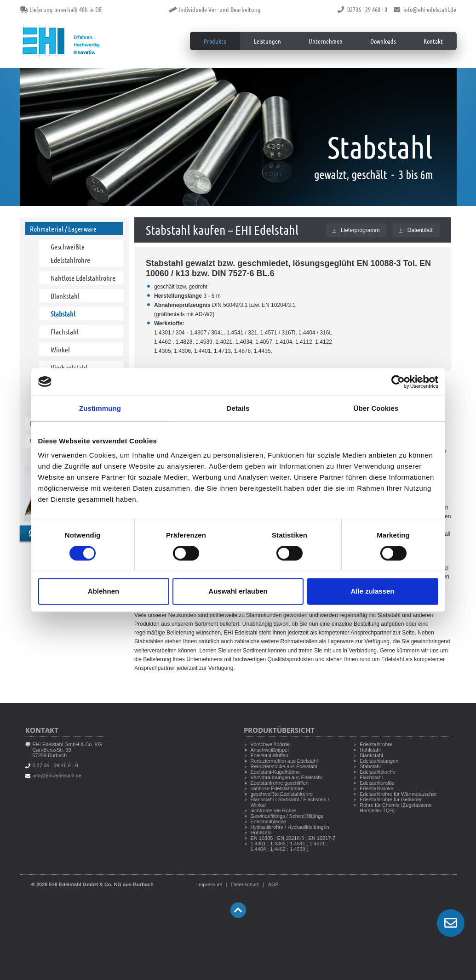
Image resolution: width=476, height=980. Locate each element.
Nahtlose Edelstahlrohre (83, 278)
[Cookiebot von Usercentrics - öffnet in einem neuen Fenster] (398, 382)
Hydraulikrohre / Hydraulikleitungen (290, 827)
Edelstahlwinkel (377, 788)
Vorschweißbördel (271, 744)
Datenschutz (245, 884)
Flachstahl (65, 331)
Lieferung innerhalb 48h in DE (61, 9)
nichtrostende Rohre (273, 810)
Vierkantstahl (69, 367)
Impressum (210, 884)
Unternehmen (326, 41)
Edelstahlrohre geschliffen (280, 783)
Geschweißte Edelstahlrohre (70, 253)
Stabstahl (63, 314)
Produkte (215, 41)
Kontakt (433, 41)
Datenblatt (416, 230)
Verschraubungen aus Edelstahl (286, 777)
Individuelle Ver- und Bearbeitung (215, 9)
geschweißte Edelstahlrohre (282, 794)
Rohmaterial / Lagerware (63, 229)
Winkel (60, 349)
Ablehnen (103, 591)
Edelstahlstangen (379, 761)
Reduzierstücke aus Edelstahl (284, 766)
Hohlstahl (261, 833)
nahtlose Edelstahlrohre (277, 788)
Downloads (383, 41)
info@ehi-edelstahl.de (425, 9)
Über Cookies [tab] (376, 408)
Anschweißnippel (270, 750)
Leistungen (267, 41)
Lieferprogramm (356, 230)
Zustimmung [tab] (100, 408)
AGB (273, 884)
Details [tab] (238, 408)
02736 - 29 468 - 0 (362, 9)
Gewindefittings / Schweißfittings (287, 816)
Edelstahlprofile (377, 783)
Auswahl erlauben (238, 591)
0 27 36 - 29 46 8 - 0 (55, 765)
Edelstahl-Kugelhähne (275, 772)
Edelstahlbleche (269, 821)
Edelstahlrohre (376, 744)
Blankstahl (65, 296)
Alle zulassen (372, 591)
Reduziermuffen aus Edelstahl (284, 761)
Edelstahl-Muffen (270, 755)
